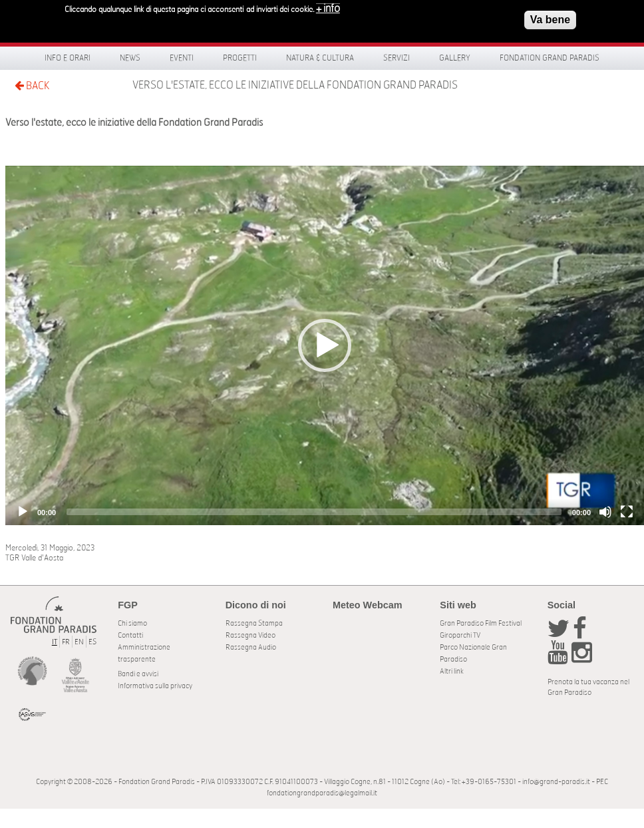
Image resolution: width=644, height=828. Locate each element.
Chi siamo (132, 623)
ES (92, 642)
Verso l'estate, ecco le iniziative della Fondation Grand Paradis (295, 85)
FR (66, 642)
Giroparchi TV (460, 635)
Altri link (452, 671)
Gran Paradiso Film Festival (481, 623)
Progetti (240, 58)
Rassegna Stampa (254, 623)
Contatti (130, 635)
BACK (32, 86)
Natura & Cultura (320, 58)
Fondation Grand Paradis (550, 58)
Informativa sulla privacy (155, 686)
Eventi (182, 58)
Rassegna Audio (251, 647)
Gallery (455, 58)
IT (55, 642)
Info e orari (68, 58)
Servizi (397, 58)
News (130, 58)
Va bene (550, 20)
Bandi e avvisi (138, 674)
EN (79, 642)
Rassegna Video (250, 635)
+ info (328, 9)
